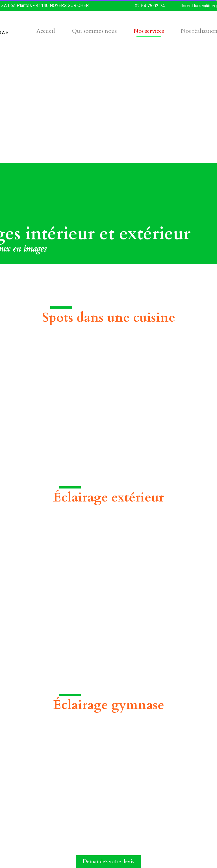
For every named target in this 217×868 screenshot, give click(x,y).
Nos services (149, 31)
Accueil (46, 31)
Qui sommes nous (94, 31)
